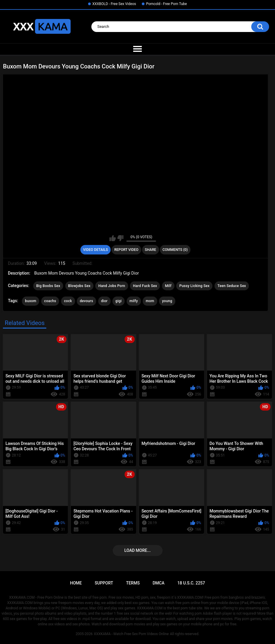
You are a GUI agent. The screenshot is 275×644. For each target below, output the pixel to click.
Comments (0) (175, 250)
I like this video (113, 238)
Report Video (126, 250)
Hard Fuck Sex (145, 286)
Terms (133, 583)
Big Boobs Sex (48, 286)
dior (104, 301)
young (167, 301)
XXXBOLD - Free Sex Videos (114, 4)
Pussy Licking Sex (194, 286)
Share (150, 250)
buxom (31, 301)
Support (104, 583)
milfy (134, 301)
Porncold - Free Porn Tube (166, 4)
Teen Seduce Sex (232, 286)
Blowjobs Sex (79, 286)
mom (150, 301)
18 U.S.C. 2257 (191, 583)
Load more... (137, 550)
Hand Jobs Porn (112, 286)
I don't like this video (120, 238)
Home (76, 583)
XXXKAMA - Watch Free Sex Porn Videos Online (131, 634)
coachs (50, 301)
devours (86, 301)
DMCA (158, 583)
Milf (168, 286)
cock (68, 301)
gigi (119, 301)
